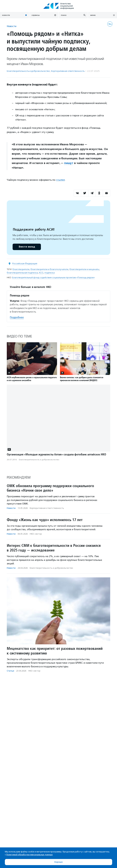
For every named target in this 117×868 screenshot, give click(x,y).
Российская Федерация (25, 264)
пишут (69, 163)
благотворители (21, 269)
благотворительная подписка (22, 273)
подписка (50, 273)
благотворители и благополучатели (49, 269)
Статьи (10, 671)
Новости (12, 26)
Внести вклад (27, 247)
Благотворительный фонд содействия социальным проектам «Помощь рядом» (53, 278)
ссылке (60, 180)
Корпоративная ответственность (68, 71)
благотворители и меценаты (84, 269)
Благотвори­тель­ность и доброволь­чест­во (28, 71)
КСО (41, 273)
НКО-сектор (36, 534)
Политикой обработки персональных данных (29, 855)
